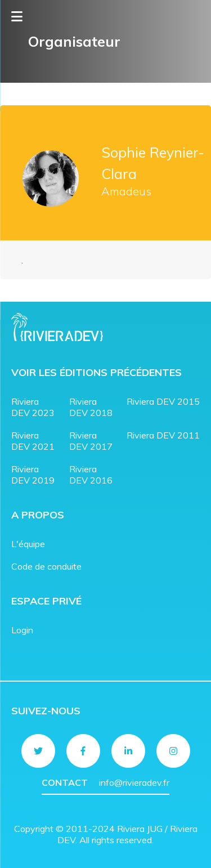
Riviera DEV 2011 (163, 435)
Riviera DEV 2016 (91, 475)
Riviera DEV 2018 (91, 407)
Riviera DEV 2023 (33, 407)
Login (22, 630)
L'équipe (28, 544)
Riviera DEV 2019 (33, 475)
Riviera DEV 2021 (33, 441)
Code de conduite (46, 566)
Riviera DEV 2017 (91, 441)
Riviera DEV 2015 (163, 401)
